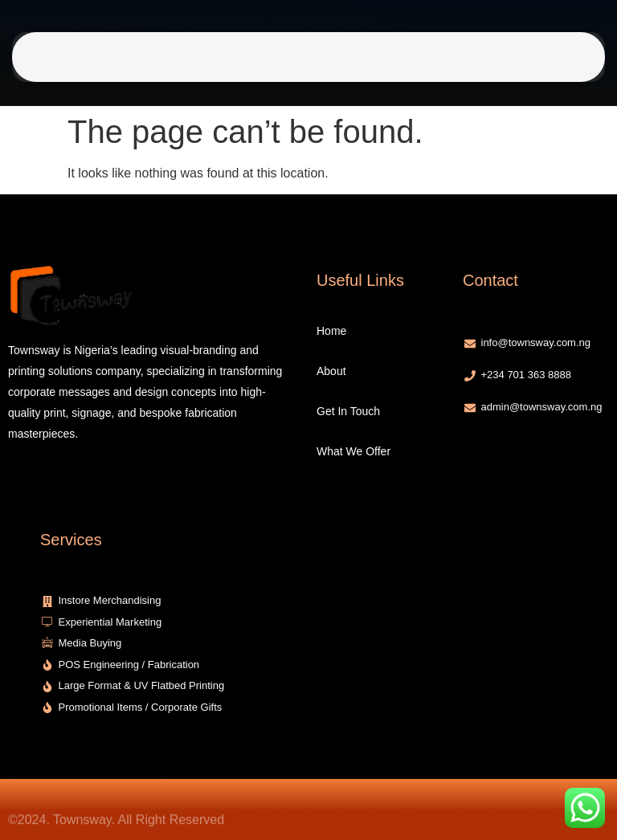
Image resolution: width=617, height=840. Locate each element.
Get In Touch (293, 57)
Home (188, 57)
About (233, 57)
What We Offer (377, 57)
